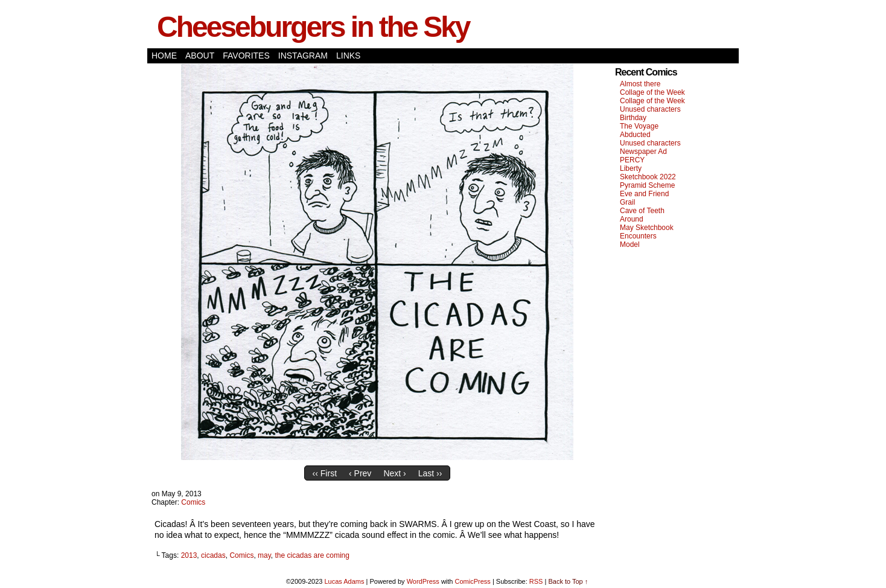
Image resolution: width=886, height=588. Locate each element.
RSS (536, 581)
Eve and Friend (644, 194)
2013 (189, 555)
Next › (394, 473)
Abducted (635, 135)
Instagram (303, 56)
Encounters (638, 236)
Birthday (633, 118)
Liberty (631, 168)
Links (348, 56)
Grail (627, 202)
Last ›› (430, 473)
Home (164, 56)
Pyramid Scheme (647, 185)
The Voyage (639, 126)
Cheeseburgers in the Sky (313, 27)
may (264, 555)
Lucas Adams (344, 581)
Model (630, 244)
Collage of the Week (652, 92)
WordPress (423, 581)
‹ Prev (360, 473)
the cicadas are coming (312, 555)
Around (632, 219)
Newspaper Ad (643, 152)
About (200, 56)
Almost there (640, 84)
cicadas (213, 555)
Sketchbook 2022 (648, 177)
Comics (193, 502)
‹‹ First (325, 473)
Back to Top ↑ (568, 581)
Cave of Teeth (642, 211)
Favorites (246, 56)
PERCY (632, 160)
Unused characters (650, 109)
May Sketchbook (647, 228)
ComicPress (473, 581)
